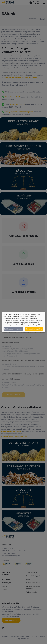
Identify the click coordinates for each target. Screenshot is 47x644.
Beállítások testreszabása (13, 329)
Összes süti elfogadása (34, 329)
